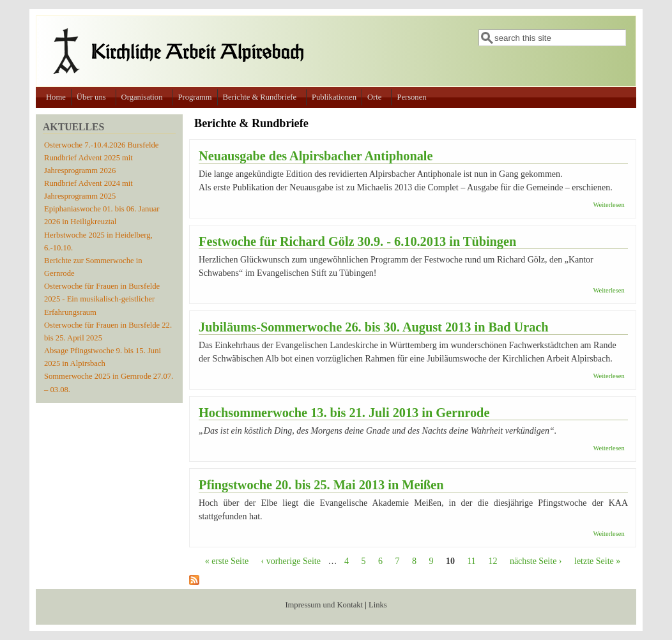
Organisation (142, 97)
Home (56, 97)
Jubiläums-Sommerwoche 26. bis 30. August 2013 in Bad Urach (374, 327)
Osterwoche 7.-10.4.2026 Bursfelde (101, 145)
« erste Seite (227, 561)
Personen (411, 97)
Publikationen (334, 97)
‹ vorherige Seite (291, 561)
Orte (374, 97)
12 (493, 561)
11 (471, 561)
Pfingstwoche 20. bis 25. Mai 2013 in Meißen (321, 485)
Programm (195, 97)
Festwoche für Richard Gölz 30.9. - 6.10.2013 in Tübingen (357, 241)
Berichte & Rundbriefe (260, 97)
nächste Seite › (536, 561)
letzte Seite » (597, 561)
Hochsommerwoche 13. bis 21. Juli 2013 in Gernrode (344, 413)
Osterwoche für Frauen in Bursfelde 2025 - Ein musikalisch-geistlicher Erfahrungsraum (102, 299)
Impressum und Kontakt (324, 605)
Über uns (91, 97)
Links (378, 605)
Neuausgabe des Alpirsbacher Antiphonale (316, 156)
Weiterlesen (608, 205)
